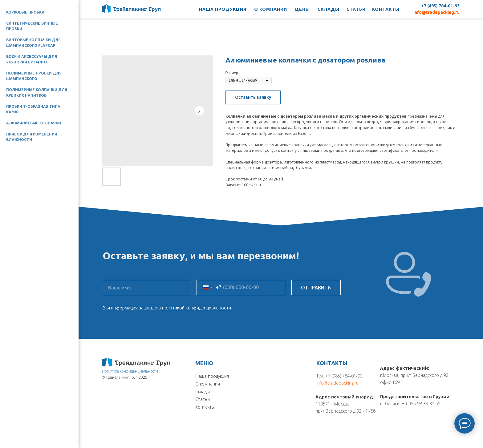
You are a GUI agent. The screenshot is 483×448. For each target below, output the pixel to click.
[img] (136, 362)
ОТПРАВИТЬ (316, 288)
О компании (208, 384)
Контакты (205, 407)
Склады (203, 391)
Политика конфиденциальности (130, 371)
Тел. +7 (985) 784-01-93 (339, 376)
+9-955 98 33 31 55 (421, 404)
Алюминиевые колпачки (34, 123)
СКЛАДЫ (329, 9)
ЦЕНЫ (302, 9)
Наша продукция (212, 376)
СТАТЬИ (356, 9)
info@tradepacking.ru (436, 12)
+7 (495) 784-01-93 (440, 6)
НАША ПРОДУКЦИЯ (223, 9)
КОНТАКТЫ (386, 9)
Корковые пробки (25, 12)
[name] (146, 288)
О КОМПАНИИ (271, 9)
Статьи (203, 399)
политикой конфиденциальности (197, 308)
